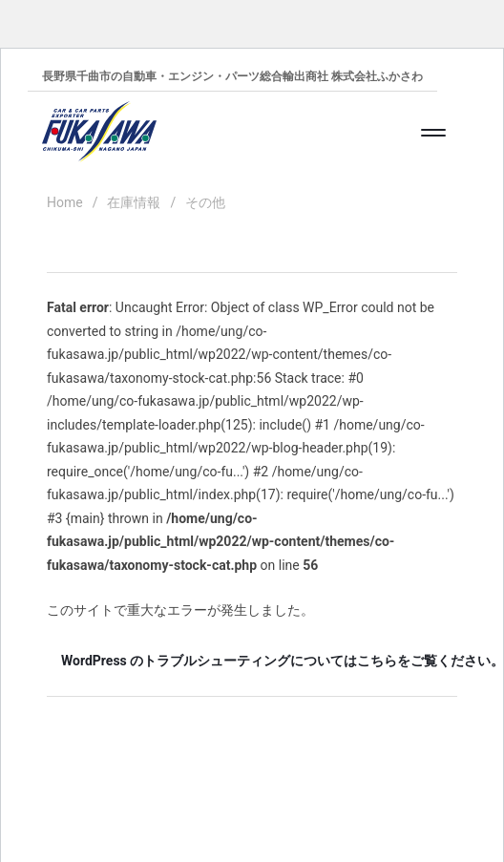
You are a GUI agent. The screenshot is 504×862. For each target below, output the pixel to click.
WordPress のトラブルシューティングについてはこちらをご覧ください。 (259, 661)
